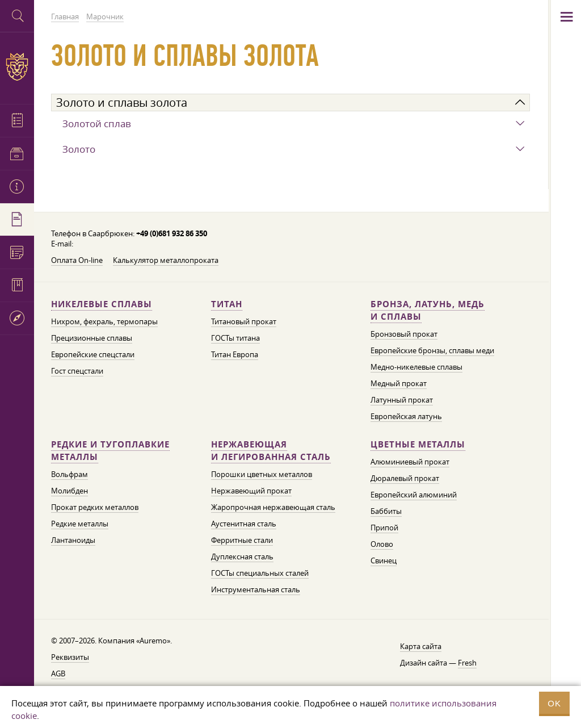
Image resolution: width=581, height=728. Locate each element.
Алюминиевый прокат (410, 462)
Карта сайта (421, 646)
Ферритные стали (242, 540)
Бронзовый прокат (404, 334)
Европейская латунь (406, 416)
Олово (382, 544)
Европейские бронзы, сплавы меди (432, 350)
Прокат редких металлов (95, 507)
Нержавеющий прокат (251, 491)
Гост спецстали (77, 371)
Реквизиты (70, 657)
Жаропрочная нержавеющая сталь (273, 507)
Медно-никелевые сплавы (416, 367)
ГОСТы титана (235, 338)
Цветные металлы (418, 444)
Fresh (467, 663)
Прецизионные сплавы (92, 338)
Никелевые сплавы (102, 304)
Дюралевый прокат (405, 478)
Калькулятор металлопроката (166, 260)
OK (554, 703)
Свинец (384, 560)
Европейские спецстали (93, 354)
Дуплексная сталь (242, 557)
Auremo (17, 67)
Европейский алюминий (414, 495)
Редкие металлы (80, 524)
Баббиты (386, 511)
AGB (58, 673)
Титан (227, 304)
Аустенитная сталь (244, 524)
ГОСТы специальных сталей (260, 573)
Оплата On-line (77, 260)
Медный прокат (399, 383)
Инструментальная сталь (256, 589)
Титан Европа (235, 354)
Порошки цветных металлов (262, 474)
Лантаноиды (73, 540)
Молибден (70, 491)
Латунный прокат (402, 400)
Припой (384, 528)
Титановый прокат (244, 321)
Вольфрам (70, 474)
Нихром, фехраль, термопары (104, 321)
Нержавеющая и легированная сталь (271, 451)
